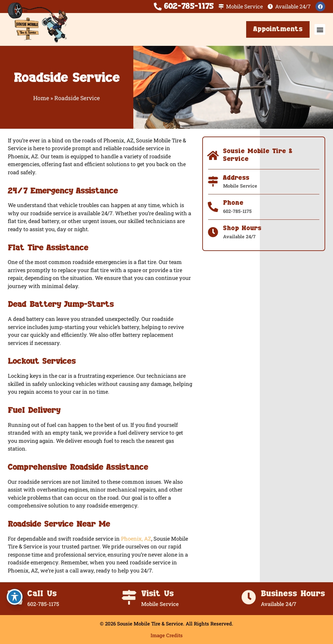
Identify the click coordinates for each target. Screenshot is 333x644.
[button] (320, 29)
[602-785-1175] (158, 7)
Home (41, 98)
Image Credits (167, 635)
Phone (233, 203)
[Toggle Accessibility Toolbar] (15, 597)
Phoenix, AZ (136, 539)
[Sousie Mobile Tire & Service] (213, 156)
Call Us (42, 594)
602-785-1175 (189, 6)
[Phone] (213, 207)
